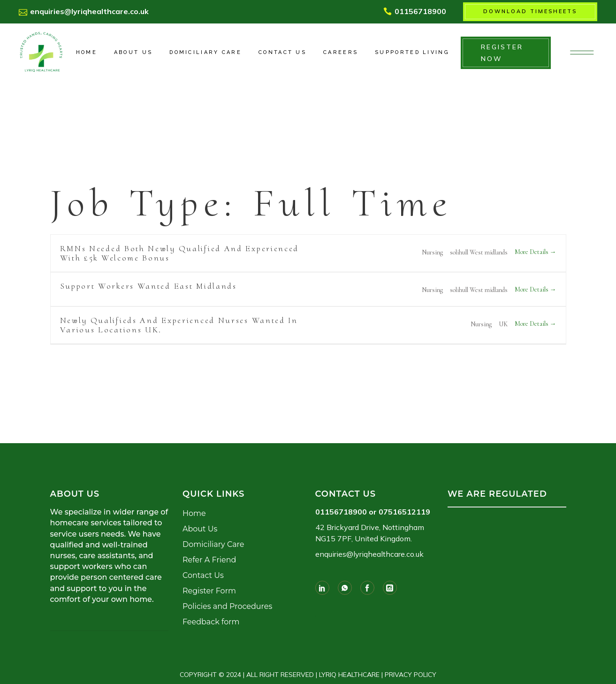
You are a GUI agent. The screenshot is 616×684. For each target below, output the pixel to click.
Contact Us (203, 575)
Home (194, 513)
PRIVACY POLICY (411, 675)
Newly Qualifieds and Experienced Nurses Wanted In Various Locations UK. (179, 325)
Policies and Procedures (227, 606)
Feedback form (211, 622)
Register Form (209, 591)
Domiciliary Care (213, 544)
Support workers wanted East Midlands (148, 286)
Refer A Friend (209, 560)
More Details (536, 252)
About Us (200, 529)
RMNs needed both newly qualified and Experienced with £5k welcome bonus (180, 253)
